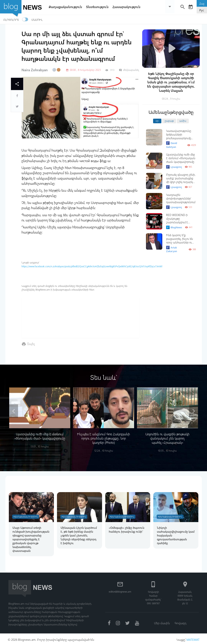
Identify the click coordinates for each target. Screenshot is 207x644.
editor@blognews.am (121, 590)
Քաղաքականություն (66, 7)
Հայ (202, 3)
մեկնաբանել (129, 70)
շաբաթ (169, 121)
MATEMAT (193, 638)
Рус (202, 10)
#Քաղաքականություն (26, 514)
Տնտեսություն (98, 7)
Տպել (31, 344)
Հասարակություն (127, 7)
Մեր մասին (162, 621)
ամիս (183, 121)
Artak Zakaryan (172, 249)
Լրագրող (174, 167)
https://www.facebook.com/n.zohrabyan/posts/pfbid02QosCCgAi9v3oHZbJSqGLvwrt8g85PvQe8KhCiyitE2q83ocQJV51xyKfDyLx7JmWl (92, 266)
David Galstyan (172, 145)
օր (157, 121)
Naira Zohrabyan (35, 70)
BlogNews (174, 227)
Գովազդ (181, 621)
